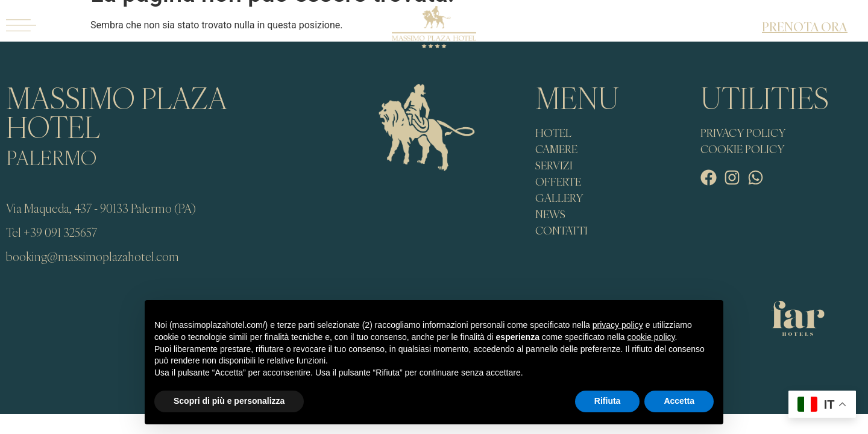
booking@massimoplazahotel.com (93, 256)
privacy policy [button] (618, 325)
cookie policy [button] (651, 337)
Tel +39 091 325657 (52, 232)
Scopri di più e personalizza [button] (229, 401)
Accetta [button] (679, 401)
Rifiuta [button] (608, 401)
